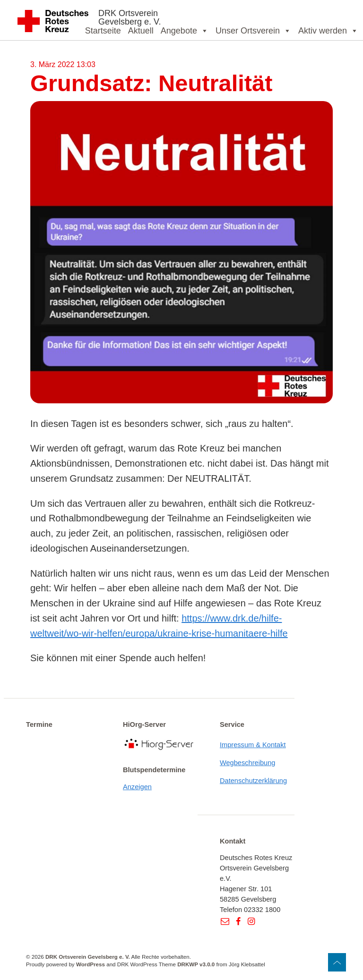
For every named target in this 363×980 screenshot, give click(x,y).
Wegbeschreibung (248, 763)
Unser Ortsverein (253, 31)
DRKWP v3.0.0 (196, 964)
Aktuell (141, 31)
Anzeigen (137, 787)
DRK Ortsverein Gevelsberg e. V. (130, 17)
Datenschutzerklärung (253, 781)
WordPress (91, 964)
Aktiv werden (328, 31)
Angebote (185, 31)
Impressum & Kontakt (253, 745)
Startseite (103, 31)
